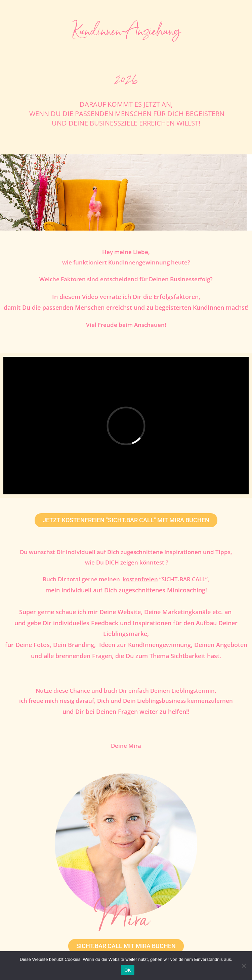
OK (128, 970)
